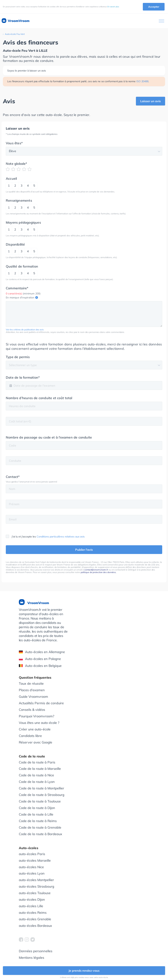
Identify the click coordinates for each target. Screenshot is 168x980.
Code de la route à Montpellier (42, 788)
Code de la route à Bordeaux (41, 834)
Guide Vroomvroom (33, 697)
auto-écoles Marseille (35, 860)
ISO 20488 (142, 81)
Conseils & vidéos (32, 710)
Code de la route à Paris (37, 762)
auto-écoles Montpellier (36, 880)
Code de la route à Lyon (37, 782)
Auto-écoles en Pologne (40, 659)
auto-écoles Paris (32, 854)
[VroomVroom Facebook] (21, 940)
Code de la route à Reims (38, 821)
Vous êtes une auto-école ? (39, 723)
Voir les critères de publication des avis (25, 330)
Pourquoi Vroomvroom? (37, 716)
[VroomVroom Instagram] (27, 940)
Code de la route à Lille (36, 814)
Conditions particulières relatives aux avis (61, 537)
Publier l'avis (84, 550)
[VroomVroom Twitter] (33, 940)
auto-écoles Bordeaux (35, 926)
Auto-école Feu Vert (15, 34)
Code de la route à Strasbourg (42, 795)
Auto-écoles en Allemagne (42, 652)
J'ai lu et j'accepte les (45, 537)
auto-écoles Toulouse (35, 893)
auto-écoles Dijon (32, 899)
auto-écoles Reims (33, 913)
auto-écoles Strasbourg (37, 886)
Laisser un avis (151, 101)
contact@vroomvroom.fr (96, 570)
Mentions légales (32, 958)
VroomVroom (15, 21)
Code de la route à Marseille (40, 769)
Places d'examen (32, 690)
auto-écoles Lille (31, 906)
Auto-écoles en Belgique (40, 666)
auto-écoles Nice (31, 867)
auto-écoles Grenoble (35, 919)
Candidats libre (30, 736)
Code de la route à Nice (36, 775)
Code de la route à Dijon (37, 808)
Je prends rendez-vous (84, 971)
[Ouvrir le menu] (161, 21)
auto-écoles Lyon (32, 873)
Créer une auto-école (35, 729)
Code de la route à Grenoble (40, 827)
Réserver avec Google (36, 742)
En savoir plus (113, 7)
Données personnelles (36, 951)
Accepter (154, 7)
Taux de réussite (31, 683)
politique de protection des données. (98, 572)
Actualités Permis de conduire (41, 703)
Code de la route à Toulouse (40, 801)
